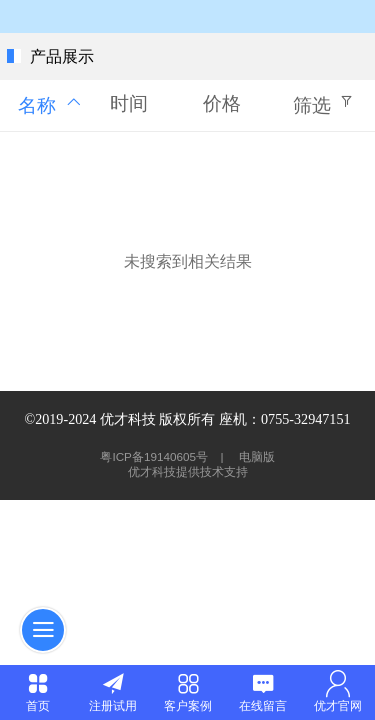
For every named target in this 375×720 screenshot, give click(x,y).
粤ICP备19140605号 (155, 456)
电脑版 (257, 456)
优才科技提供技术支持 (188, 471)
